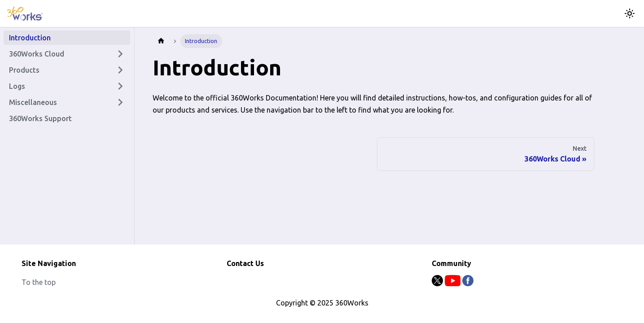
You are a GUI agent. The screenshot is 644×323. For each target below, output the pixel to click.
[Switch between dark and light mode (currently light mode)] (630, 13)
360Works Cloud (37, 54)
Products (24, 70)
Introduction (30, 38)
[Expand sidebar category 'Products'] (120, 70)
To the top (39, 282)
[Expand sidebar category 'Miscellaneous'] (120, 102)
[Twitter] (438, 284)
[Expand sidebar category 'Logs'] (120, 86)
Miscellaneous (33, 102)
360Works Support (40, 118)
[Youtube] (453, 284)
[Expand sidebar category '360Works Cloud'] (120, 54)
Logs (17, 86)
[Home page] (161, 41)
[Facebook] (468, 284)
